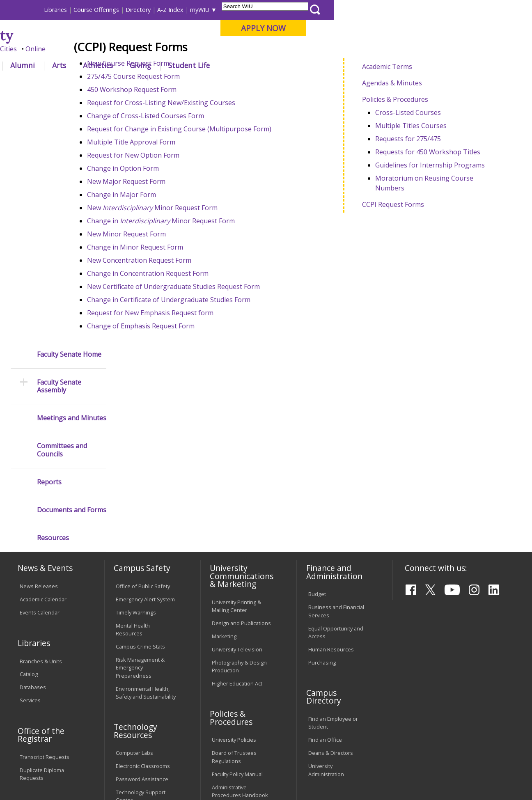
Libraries (254, 10)
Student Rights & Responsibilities (232, 674)
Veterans (183, 740)
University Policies (234, 589)
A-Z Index (369, 10)
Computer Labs (134, 602)
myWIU (398, 10)
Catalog (29, 523)
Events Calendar (40, 461)
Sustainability (138, 740)
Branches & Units (41, 510)
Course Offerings (295, 10)
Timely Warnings (136, 461)
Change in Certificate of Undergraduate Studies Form (206, 360)
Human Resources (331, 498)
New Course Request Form (167, 124)
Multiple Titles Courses (424, 184)
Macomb (158, 49)
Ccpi (292, 84)
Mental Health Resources (133, 478)
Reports (49, 238)
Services (30, 549)
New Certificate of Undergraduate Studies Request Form (211, 347)
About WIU (65, 65)
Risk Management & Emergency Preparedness (140, 516)
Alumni (221, 65)
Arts (257, 65)
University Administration (326, 619)
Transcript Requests (45, 605)
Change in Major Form (159, 255)
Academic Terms (401, 125)
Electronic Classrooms (143, 615)
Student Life (387, 65)
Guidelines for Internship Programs (444, 223)
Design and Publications (241, 472)
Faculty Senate (174, 84)
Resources (53, 294)
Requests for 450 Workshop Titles (441, 210)
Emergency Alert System (145, 448)
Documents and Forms (72, 266)
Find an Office (325, 589)
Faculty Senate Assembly (59, 142)
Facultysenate (260, 84)
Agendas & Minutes (406, 141)
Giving (339, 65)
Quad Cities (198, 49)
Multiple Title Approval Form (169, 202)
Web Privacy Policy (182, 774)
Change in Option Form (161, 229)
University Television (237, 498)
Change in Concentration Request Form (186, 334)
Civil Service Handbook (240, 657)
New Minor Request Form (190, 268)
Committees (218, 84)
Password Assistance (142, 628)
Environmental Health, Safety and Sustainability (146, 541)
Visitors (78, 10)
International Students (125, 10)
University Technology (143, 662)
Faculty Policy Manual (237, 623)
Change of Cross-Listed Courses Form (183, 176)
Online (234, 49)
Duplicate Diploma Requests (42, 622)
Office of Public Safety (143, 435)
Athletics (296, 65)
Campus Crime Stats (140, 495)
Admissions (172, 65)
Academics (118, 65)
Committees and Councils (62, 206)
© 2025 (30, 774)
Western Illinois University (129, 36)
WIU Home (133, 84)
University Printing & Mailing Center (236, 455)
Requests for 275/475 (422, 197)
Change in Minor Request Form (199, 281)
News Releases (39, 435)
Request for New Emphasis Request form (188, 373)
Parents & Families (36, 10)
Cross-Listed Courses (422, 171)
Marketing (224, 485)
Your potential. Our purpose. (92, 49)
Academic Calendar (43, 448)
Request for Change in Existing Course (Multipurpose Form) (217, 189)
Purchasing (322, 511)
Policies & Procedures (409, 158)
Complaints (226, 691)
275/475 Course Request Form (171, 137)
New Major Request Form (164, 242)
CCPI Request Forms (407, 263)
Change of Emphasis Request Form (179, 386)
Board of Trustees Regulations (234, 606)
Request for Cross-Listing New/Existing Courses (199, 163)
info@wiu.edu (452, 776)
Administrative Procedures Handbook (240, 640)
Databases (33, 536)
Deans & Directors (331, 602)
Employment (87, 740)
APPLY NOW (462, 28)
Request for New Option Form (171, 215)
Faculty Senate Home (69, 110)
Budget (317, 443)
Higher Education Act (237, 532)
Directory (336, 10)
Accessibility (40, 740)
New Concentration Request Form (177, 321)
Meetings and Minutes (72, 174)
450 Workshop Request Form (170, 150)
